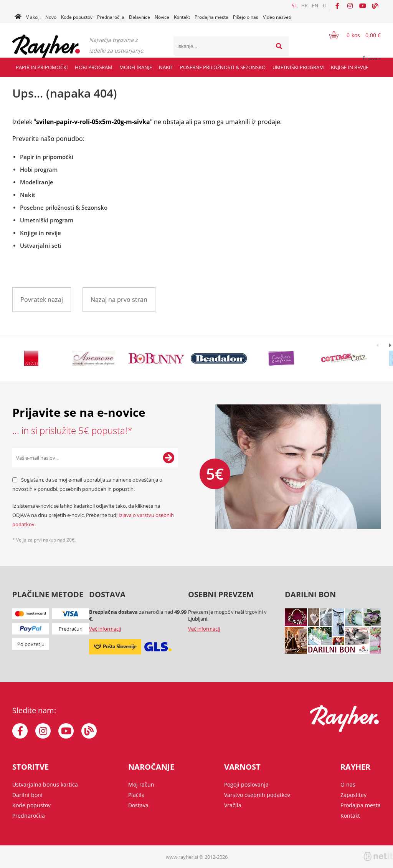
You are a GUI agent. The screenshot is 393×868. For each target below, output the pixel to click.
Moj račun (141, 784)
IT (325, 6)
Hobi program (94, 67)
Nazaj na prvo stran (119, 300)
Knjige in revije (350, 67)
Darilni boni (27, 795)
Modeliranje (136, 67)
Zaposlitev (353, 795)
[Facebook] (337, 6)
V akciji (33, 17)
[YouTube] (363, 6)
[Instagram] (350, 6)
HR (304, 6)
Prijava (372, 58)
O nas (348, 784)
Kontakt (182, 17)
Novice (162, 17)
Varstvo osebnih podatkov (257, 795)
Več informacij (105, 629)
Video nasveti (277, 17)
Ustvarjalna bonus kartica (45, 784)
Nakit (166, 67)
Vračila (233, 805)
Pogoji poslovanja (246, 784)
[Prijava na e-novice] (168, 458)
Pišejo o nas (246, 17)
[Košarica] (350, 35)
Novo (51, 17)
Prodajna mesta (211, 17)
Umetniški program (298, 67)
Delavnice (140, 17)
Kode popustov (77, 17)
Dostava (138, 805)
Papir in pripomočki (42, 67)
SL (294, 6)
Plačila (136, 795)
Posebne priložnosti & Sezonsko (223, 67)
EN (315, 6)
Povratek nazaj (42, 300)
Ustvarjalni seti (41, 245)
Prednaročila (111, 17)
